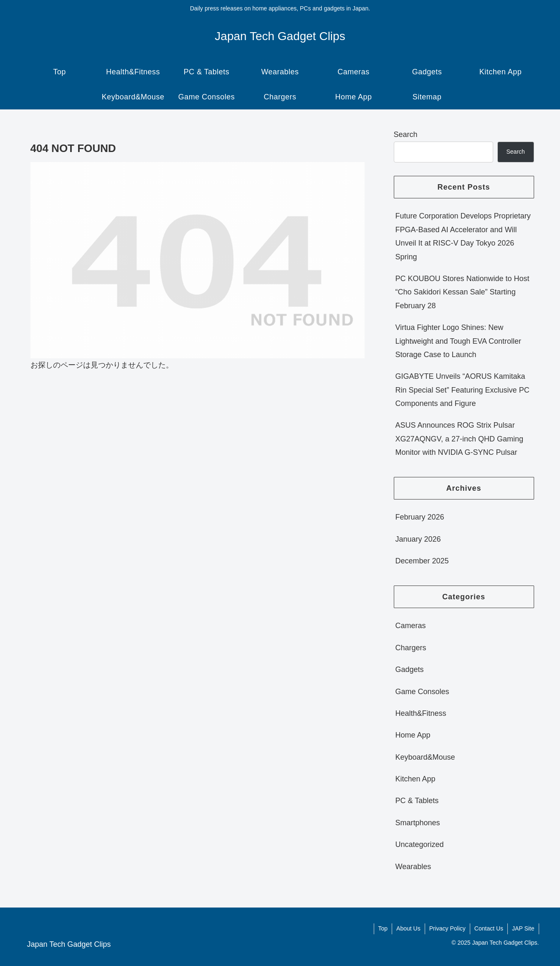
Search (406, 134)
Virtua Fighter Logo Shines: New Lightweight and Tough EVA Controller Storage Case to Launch (459, 341)
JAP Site (523, 928)
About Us (408, 928)
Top (383, 928)
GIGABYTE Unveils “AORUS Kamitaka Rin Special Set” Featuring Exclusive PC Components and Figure (462, 390)
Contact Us (489, 928)
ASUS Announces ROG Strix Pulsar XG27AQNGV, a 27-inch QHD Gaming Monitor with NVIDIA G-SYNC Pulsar (459, 439)
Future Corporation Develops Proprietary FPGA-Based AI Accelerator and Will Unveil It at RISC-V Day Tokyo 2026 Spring (463, 236)
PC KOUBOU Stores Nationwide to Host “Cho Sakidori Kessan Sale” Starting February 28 (462, 292)
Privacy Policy (447, 928)
